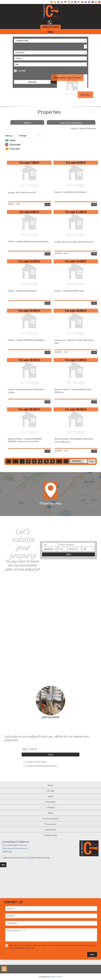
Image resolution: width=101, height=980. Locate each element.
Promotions (51, 802)
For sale (51, 791)
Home (50, 785)
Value (69, 554)
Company (51, 807)
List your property (71, 123)
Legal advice (51, 830)
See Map (22, 71)
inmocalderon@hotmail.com (15, 845)
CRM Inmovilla (56, 977)
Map (3, 865)
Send (50, 754)
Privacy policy (51, 824)
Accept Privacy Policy (36, 762)
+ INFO (47, 204)
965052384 (7, 852)
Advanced (32, 82)
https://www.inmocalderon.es (15, 848)
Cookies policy (51, 835)
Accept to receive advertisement (41, 766)
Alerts (27, 123)
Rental (50, 796)
